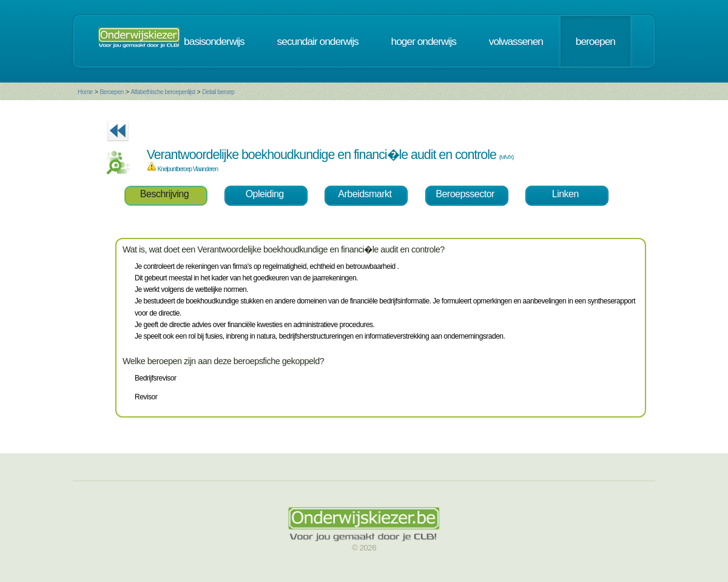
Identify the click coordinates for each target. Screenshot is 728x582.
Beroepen (111, 92)
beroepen (595, 41)
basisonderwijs (214, 41)
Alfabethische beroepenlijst (163, 92)
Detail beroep (218, 92)
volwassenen (516, 41)
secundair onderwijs (318, 41)
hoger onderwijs (424, 41)
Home (85, 92)
